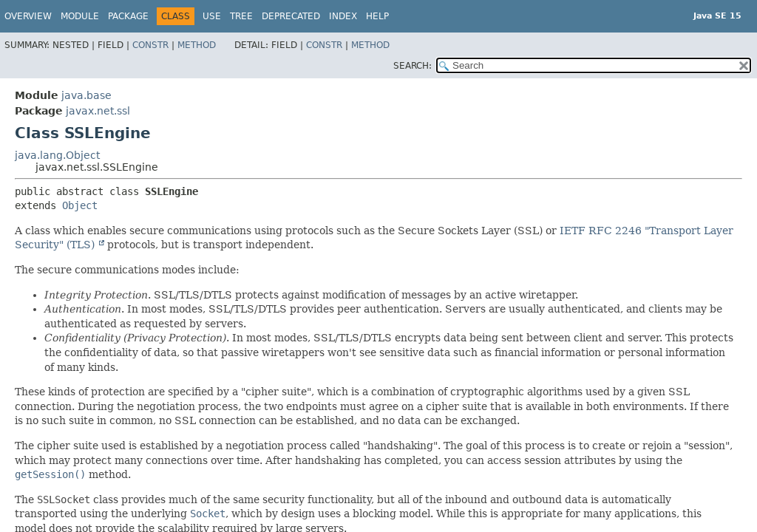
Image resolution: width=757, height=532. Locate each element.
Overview (28, 16)
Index (343, 16)
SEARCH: (413, 66)
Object (80, 205)
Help (377, 16)
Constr (150, 45)
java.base (86, 95)
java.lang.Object (57, 155)
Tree (241, 16)
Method (197, 45)
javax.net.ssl (98, 111)
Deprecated (291, 16)
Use (212, 16)
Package (128, 16)
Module (80, 16)
